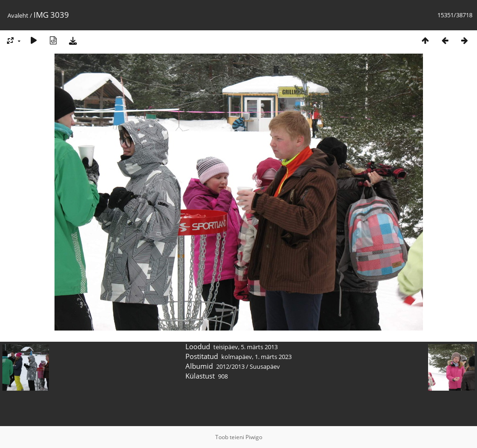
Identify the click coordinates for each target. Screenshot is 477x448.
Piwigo (254, 437)
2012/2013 (230, 366)
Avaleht (18, 15)
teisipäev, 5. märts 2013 (245, 347)
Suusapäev (265, 366)
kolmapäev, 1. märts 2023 (256, 357)
